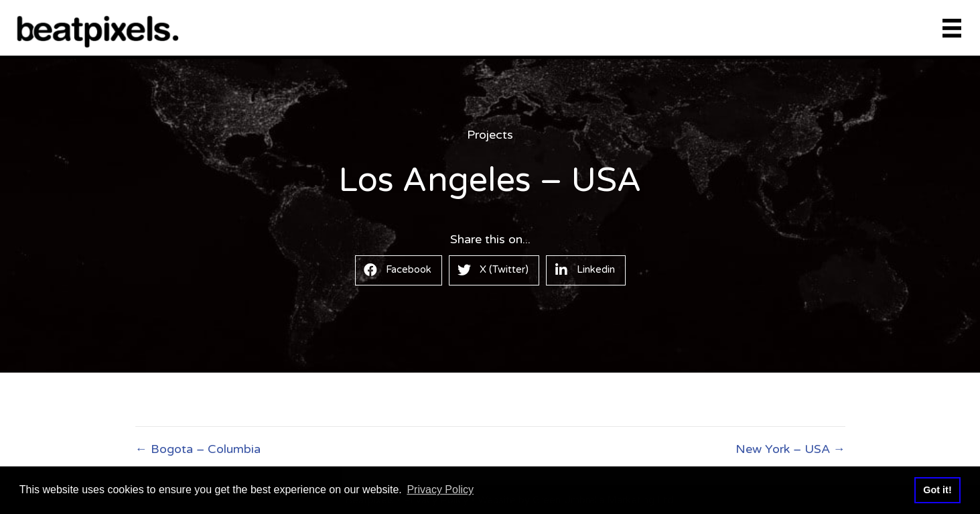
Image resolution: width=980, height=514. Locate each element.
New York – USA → (790, 449)
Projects (490, 135)
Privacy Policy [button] (440, 490)
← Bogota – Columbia (198, 449)
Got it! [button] (937, 490)
